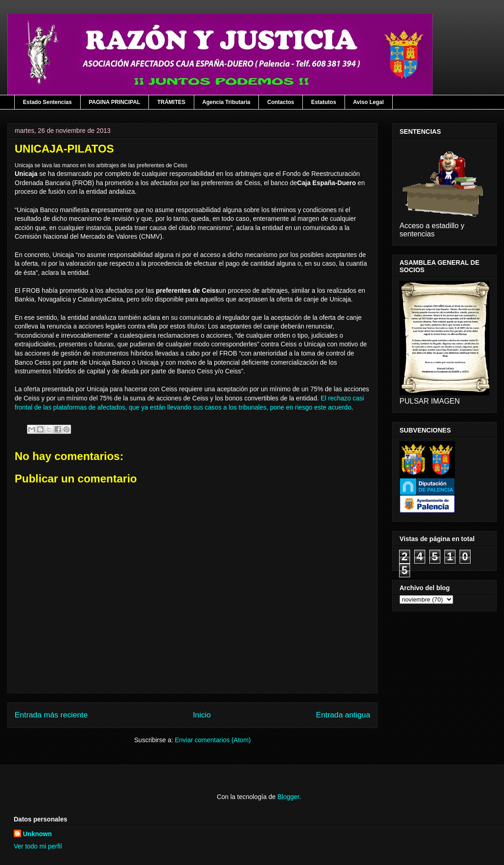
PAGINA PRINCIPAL (115, 102)
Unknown (37, 834)
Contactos (281, 102)
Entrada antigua (343, 715)
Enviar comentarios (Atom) (213, 740)
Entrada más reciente (51, 715)
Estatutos (324, 102)
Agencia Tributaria (227, 102)
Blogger (288, 797)
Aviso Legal (369, 102)
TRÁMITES (171, 102)
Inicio (202, 715)
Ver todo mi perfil (38, 846)
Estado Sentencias (47, 102)
